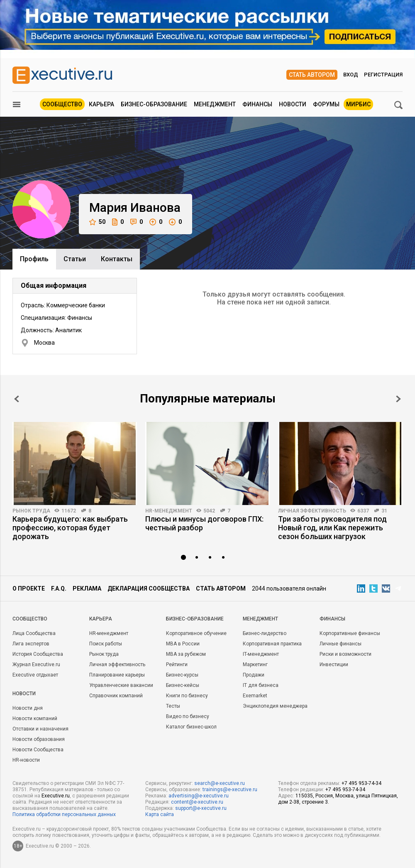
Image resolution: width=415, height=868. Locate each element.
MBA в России (183, 644)
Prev (17, 399)
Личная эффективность (312, 511)
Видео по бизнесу (188, 716)
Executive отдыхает (35, 675)
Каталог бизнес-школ (191, 727)
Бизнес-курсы (182, 675)
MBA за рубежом (186, 654)
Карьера (101, 104)
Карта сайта (160, 814)
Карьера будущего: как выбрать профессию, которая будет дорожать (70, 528)
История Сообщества (38, 654)
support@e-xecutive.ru (201, 808)
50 (97, 222)
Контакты (117, 259)
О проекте (29, 588)
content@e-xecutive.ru (197, 802)
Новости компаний (35, 718)
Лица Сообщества (34, 633)
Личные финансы (341, 644)
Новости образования (39, 739)
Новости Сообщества (38, 750)
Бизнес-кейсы (183, 685)
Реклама (87, 588)
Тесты (173, 706)
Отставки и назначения (40, 729)
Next (398, 399)
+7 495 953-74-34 (361, 783)
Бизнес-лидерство (265, 633)
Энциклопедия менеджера (275, 706)
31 (384, 511)
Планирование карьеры (117, 675)
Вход (351, 75)
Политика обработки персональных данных (64, 814)
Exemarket (255, 696)
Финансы (257, 104)
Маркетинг (255, 664)
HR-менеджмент (169, 511)
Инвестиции (334, 664)
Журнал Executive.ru (36, 664)
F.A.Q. (59, 588)
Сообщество (62, 104)
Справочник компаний (116, 696)
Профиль (34, 259)
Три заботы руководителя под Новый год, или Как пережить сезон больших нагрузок (332, 528)
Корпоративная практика (272, 644)
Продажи (254, 675)
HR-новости (26, 760)
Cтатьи (75, 259)
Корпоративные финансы (350, 633)
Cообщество (30, 619)
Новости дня (28, 708)
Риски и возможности (345, 654)
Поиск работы (106, 644)
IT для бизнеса (261, 685)
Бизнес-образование (154, 104)
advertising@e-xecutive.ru (199, 796)
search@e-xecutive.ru (220, 783)
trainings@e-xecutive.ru (230, 790)
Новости (293, 104)
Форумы (326, 104)
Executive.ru (56, 796)
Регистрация (383, 75)
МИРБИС (358, 104)
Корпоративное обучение (196, 633)
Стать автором (312, 75)
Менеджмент (215, 104)
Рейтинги (177, 664)
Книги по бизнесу (187, 696)
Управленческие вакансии (121, 685)
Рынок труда (31, 511)
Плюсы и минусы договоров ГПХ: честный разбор (204, 523)
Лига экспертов (31, 644)
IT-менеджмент (261, 654)
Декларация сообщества (149, 588)
